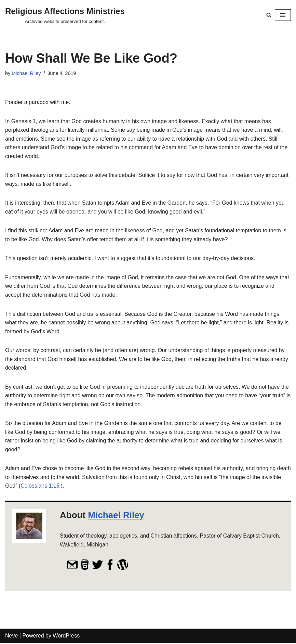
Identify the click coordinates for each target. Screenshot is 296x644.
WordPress (66, 637)
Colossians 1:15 (61, 487)
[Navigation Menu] (283, 15)
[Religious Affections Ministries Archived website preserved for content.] (65, 15)
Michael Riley (26, 73)
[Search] (269, 15)
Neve (11, 637)
